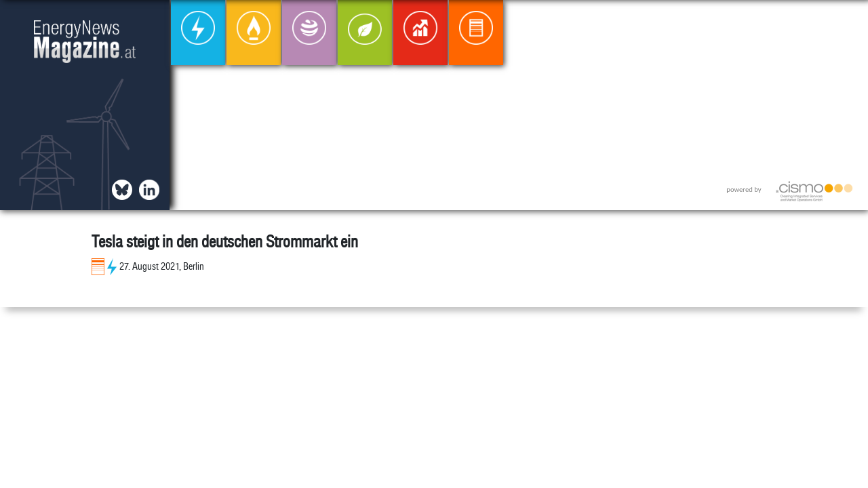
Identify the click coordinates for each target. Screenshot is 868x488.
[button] (847, 21)
